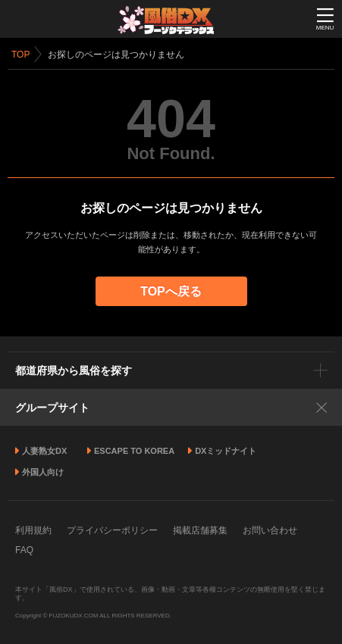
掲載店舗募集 (200, 530)
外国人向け (43, 472)
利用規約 (33, 530)
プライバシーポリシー (112, 530)
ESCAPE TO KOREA (134, 451)
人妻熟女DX (44, 451)
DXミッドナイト (226, 451)
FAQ (24, 550)
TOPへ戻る (171, 291)
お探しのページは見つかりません (116, 55)
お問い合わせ (270, 530)
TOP (20, 55)
